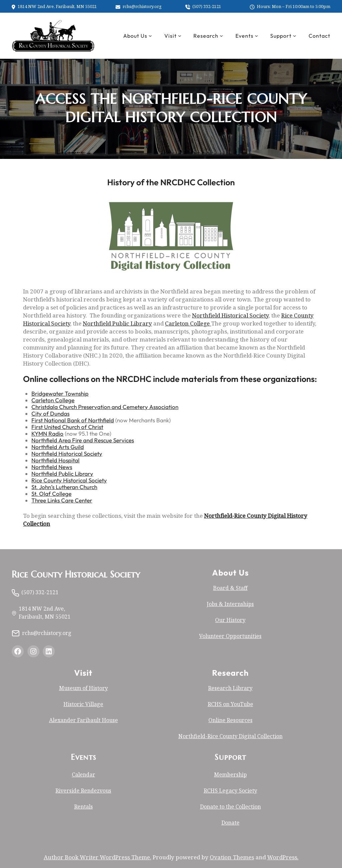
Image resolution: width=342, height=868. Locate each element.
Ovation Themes (232, 857)
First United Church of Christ (67, 427)
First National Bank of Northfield (73, 420)
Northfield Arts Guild (58, 447)
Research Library (230, 688)
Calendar (83, 775)
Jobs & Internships (230, 604)
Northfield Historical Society (230, 315)
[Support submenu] (295, 36)
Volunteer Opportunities (230, 636)
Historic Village (83, 704)
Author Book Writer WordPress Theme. (98, 857)
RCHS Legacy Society (230, 791)
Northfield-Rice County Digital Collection (230, 736)
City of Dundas (50, 413)
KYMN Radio (47, 433)
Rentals (83, 807)
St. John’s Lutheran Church (64, 487)
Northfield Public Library (117, 323)
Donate (230, 823)
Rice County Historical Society (69, 480)
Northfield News (52, 467)
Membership (230, 775)
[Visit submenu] (180, 36)
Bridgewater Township (60, 393)
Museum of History (83, 688)
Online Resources (230, 720)
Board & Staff (230, 588)
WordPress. (283, 857)
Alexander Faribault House (83, 720)
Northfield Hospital (55, 460)
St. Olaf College (51, 494)
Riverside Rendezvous (83, 791)
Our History (230, 620)
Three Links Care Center (62, 500)
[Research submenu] (221, 36)
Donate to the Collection (230, 807)
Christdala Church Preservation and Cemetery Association (105, 407)
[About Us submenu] (150, 36)
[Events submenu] (256, 36)
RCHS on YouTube (230, 704)
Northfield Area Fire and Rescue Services (83, 440)
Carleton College (188, 323)
